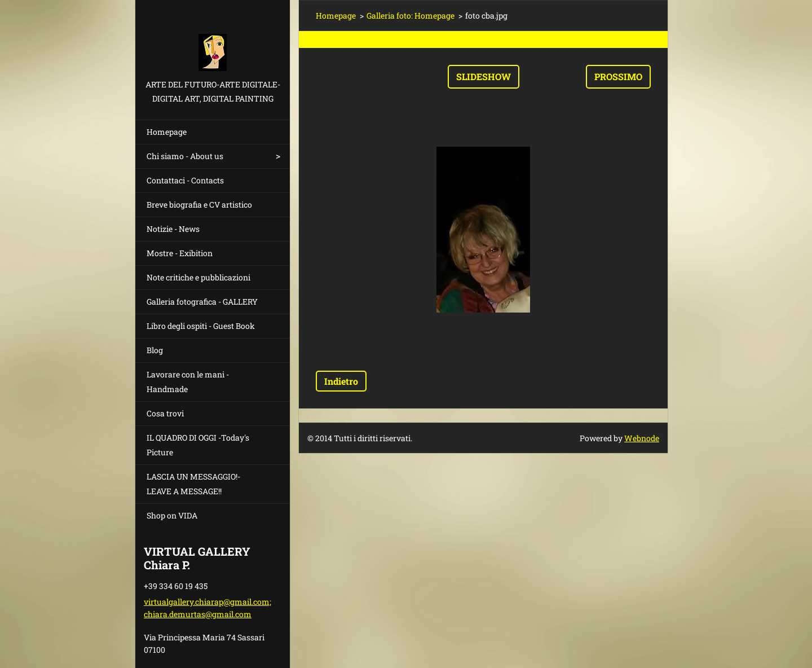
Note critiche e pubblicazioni (198, 277)
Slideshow (484, 76)
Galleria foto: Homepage (411, 16)
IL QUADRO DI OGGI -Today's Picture (198, 445)
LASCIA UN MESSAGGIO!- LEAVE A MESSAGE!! (193, 484)
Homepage (167, 132)
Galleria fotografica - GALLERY (202, 302)
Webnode (642, 438)
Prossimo (618, 76)
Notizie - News (173, 229)
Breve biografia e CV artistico (199, 205)
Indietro (341, 381)
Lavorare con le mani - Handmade (188, 382)
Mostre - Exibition (180, 253)
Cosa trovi (165, 413)
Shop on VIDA (172, 515)
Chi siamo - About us (185, 156)
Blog (155, 350)
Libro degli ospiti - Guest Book (201, 326)
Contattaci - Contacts (185, 180)
